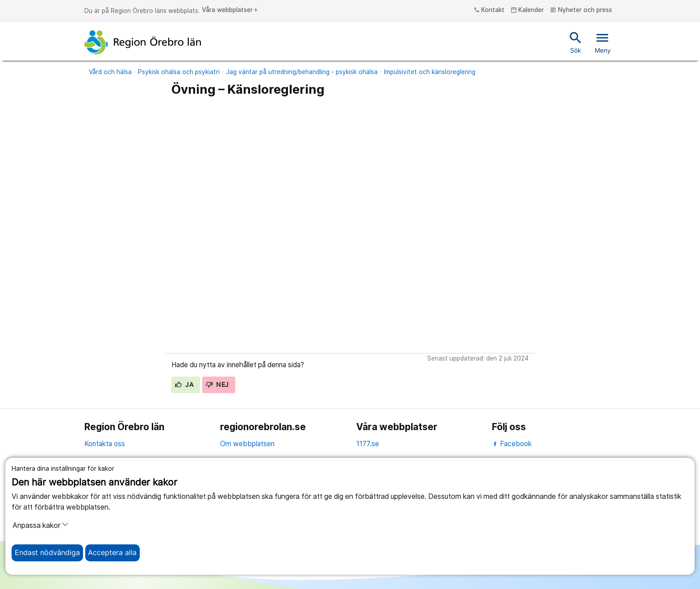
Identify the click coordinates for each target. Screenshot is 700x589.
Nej (217, 385)
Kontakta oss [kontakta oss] (105, 444)
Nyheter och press (581, 10)
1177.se (368, 444)
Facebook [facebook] (512, 444)
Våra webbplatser (230, 10)
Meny (603, 42)
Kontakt (489, 10)
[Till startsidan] (143, 42)
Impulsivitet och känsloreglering (430, 72)
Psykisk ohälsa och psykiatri (179, 72)
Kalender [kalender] (527, 10)
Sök (576, 42)
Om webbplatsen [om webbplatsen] (247, 444)
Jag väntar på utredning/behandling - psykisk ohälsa (302, 72)
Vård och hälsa (110, 72)
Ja (184, 385)
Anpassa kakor (41, 525)
